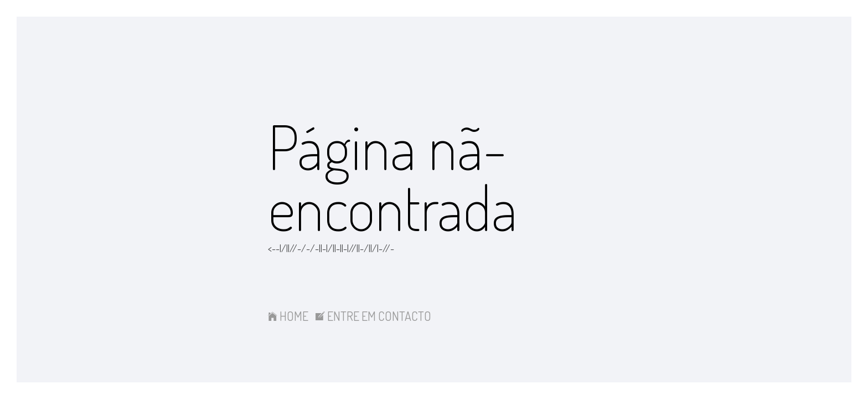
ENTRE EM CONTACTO (373, 316)
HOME (288, 316)
